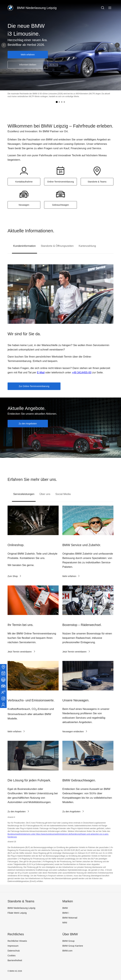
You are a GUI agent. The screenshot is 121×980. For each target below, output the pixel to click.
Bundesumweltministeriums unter (22, 834)
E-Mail (41, 373)
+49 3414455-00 (82, 373)
